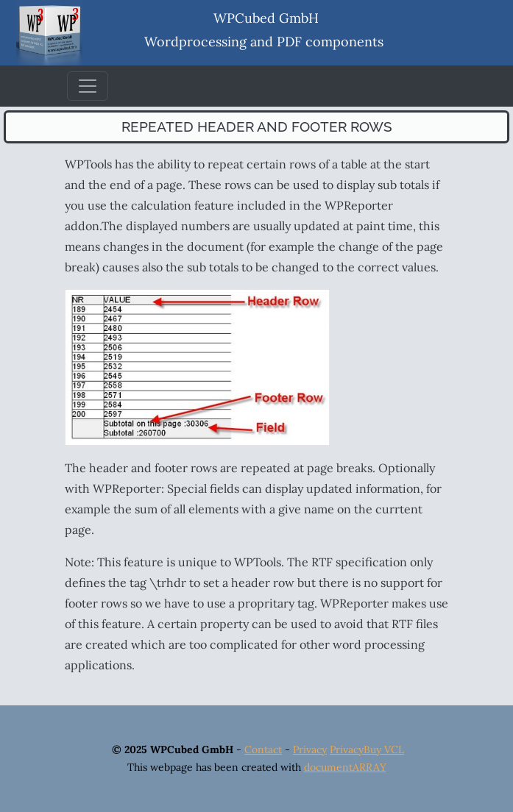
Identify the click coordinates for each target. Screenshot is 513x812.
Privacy (310, 749)
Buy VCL (384, 749)
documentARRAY (345, 767)
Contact (263, 749)
